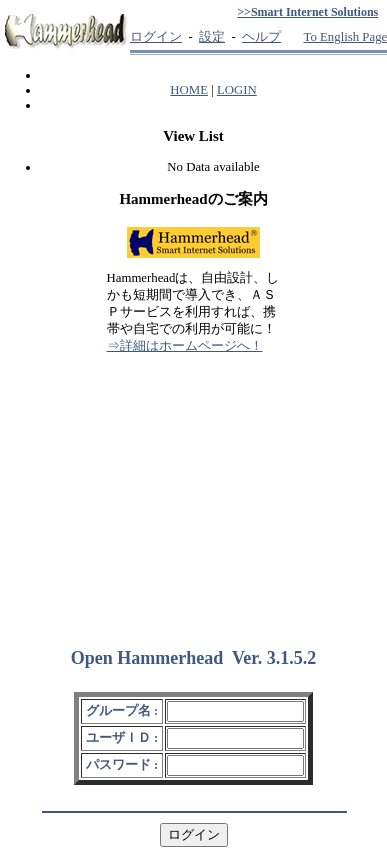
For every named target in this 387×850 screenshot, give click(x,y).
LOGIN (237, 90)
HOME (189, 90)
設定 (212, 37)
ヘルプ (261, 37)
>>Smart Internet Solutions (307, 12)
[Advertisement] (194, 492)
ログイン (156, 37)
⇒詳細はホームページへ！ (185, 346)
